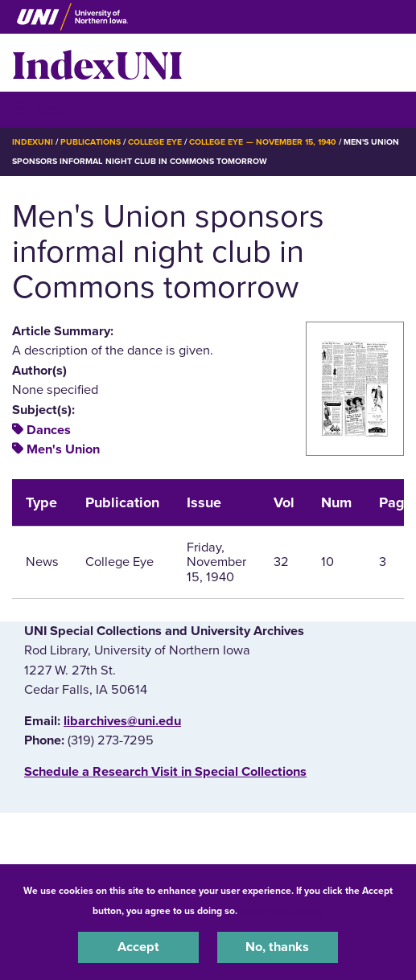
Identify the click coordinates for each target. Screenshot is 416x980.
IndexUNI (97, 63)
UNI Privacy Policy (282, 911)
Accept (138, 947)
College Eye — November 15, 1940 (263, 142)
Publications (90, 142)
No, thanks (277, 947)
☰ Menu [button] (41, 109)
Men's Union (63, 449)
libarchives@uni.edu (122, 721)
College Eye (155, 142)
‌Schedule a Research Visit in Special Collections (165, 772)
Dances (49, 430)
